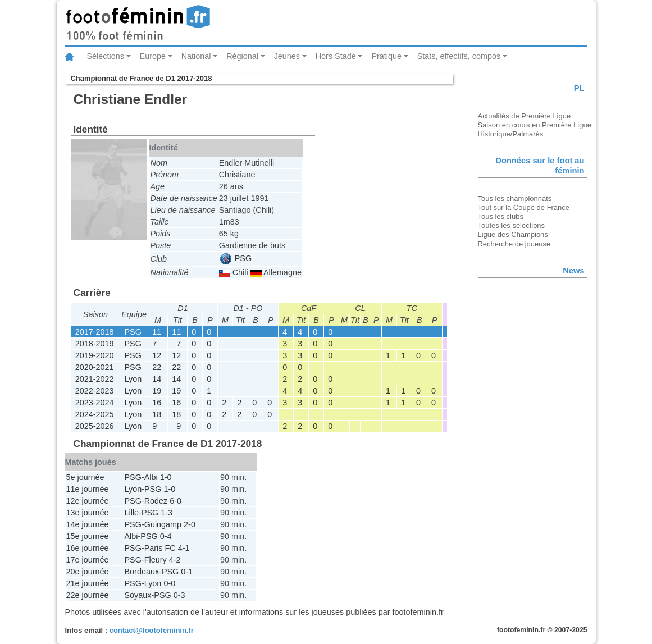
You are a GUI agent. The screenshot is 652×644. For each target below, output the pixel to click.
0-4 (166, 536)
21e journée (88, 583)
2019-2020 (95, 355)
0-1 (187, 572)
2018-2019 (95, 344)
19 (157, 391)
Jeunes (287, 56)
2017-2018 (95, 332)
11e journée (88, 489)
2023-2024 (95, 403)
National (196, 56)
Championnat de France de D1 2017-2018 (142, 78)
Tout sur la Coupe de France (524, 207)
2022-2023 (95, 391)
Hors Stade (336, 56)
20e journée (88, 572)
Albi (151, 477)
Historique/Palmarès (511, 134)
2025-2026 (95, 426)
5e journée (85, 477)
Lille (132, 513)
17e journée (88, 560)
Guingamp (163, 524)
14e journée (88, 524)
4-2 (175, 560)
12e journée (88, 501)
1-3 (167, 513)
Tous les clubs (501, 216)
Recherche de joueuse (514, 244)
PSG (236, 258)
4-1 (184, 548)
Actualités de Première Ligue (525, 116)
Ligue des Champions (513, 234)
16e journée (88, 548)
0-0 (169, 583)
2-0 (190, 524)
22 (157, 367)
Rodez (156, 501)
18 (157, 414)
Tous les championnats (515, 198)
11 (157, 332)
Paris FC (160, 548)
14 (157, 379)
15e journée (88, 536)
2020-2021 (95, 367)
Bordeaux (142, 572)
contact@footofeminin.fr (152, 630)
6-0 (175, 501)
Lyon (133, 379)
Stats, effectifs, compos (459, 56)
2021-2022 (95, 379)
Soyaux (138, 595)
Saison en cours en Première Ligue (535, 125)
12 (157, 355)
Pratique (386, 56)
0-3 (179, 595)
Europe (153, 56)
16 (157, 403)
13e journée (88, 513)
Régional (242, 56)
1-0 (166, 477)
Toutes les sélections (512, 225)
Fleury (156, 560)
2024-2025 (95, 414)
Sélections (106, 56)
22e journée (88, 595)
